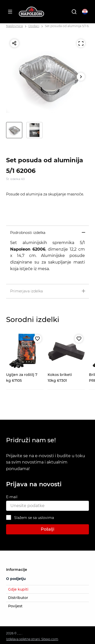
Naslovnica (14, 26)
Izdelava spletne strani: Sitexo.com (32, 639)
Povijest (15, 606)
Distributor (18, 598)
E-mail (12, 497)
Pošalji (48, 529)
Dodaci (34, 26)
